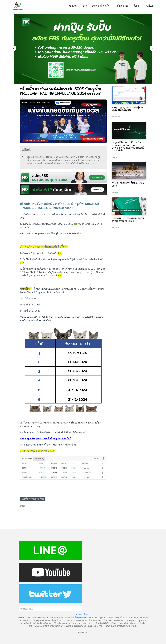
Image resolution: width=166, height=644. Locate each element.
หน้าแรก (73, 6)
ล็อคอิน (137, 6)
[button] (152, 48)
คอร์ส (84, 6)
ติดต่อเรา (150, 6)
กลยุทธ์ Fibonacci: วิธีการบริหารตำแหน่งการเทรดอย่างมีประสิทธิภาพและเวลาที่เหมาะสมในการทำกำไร (129, 146)
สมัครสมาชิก (122, 6)
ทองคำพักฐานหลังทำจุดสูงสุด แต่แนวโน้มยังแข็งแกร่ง (128, 108)
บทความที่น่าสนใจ (102, 6)
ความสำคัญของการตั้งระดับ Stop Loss (128, 184)
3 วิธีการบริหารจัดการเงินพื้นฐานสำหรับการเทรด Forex (128, 219)
